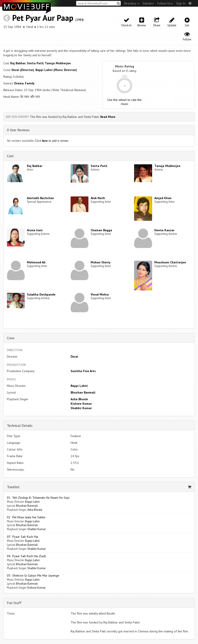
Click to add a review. (52, 141)
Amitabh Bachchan (40, 198)
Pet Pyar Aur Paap (43, 18)
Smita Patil (35, 63)
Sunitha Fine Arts (83, 371)
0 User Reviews (18, 130)
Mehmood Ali (36, 262)
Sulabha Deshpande (41, 294)
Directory (132, 3)
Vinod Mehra (100, 294)
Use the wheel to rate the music (125, 102)
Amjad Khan (163, 198)
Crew (11, 338)
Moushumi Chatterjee (170, 262)
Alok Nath (98, 198)
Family (30, 83)
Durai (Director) (23, 70)
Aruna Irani (35, 230)
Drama (19, 83)
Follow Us (165, 3)
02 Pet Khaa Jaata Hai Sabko (26, 517)
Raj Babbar (18, 63)
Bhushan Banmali (83, 392)
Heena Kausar (164, 230)
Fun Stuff (14, 603)
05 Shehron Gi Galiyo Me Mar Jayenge (33, 575)
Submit (148, 3)
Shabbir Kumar (81, 408)
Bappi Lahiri (79, 386)
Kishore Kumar (81, 404)
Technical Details (20, 425)
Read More (108, 117)
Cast (10, 156)
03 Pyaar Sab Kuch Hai (22, 537)
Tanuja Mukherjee (58, 63)
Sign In (181, 3)
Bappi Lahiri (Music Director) (56, 70)
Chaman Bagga (101, 230)
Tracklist (13, 487)
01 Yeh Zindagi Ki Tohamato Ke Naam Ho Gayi (38, 498)
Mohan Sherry (101, 262)
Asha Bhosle (79, 399)
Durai (74, 356)
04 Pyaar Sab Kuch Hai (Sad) (26, 556)
